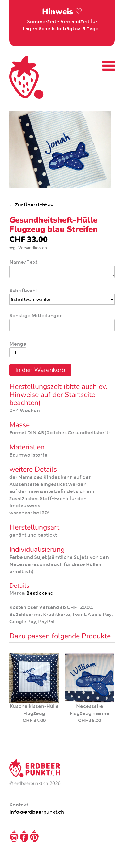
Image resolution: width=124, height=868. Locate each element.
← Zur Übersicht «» (31, 205)
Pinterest (34, 836)
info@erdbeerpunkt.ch (37, 812)
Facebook (24, 836)
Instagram (14, 836)
